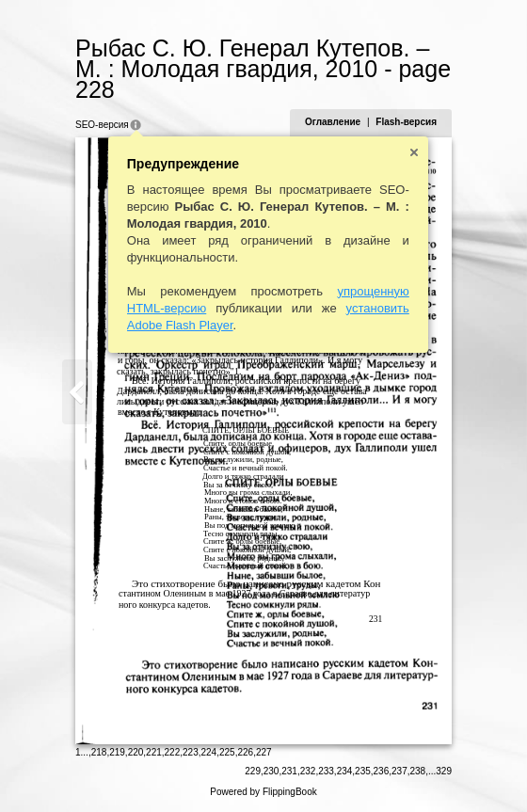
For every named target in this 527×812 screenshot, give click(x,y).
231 (289, 771)
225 (227, 752)
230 (271, 771)
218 (99, 752)
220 (136, 752)
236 (382, 771)
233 (326, 771)
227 (264, 752)
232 (308, 771)
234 (345, 771)
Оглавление (333, 122)
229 (253, 771)
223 (191, 752)
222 (173, 752)
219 (117, 752)
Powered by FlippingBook (263, 792)
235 (363, 771)
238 (418, 771)
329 (444, 771)
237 (399, 771)
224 (209, 752)
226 (245, 752)
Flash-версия (406, 122)
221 (154, 752)
